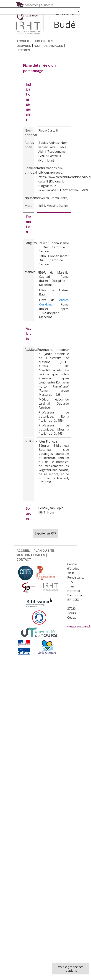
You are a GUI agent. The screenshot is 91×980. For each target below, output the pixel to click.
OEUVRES (24, 46)
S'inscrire (47, 5)
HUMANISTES (43, 41)
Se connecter (29, 5)
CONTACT (24, 560)
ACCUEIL (23, 41)
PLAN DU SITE (44, 551)
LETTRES (23, 50)
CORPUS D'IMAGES (49, 46)
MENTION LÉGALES (31, 555)
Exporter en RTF (46, 533)
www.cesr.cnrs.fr (79, 626)
